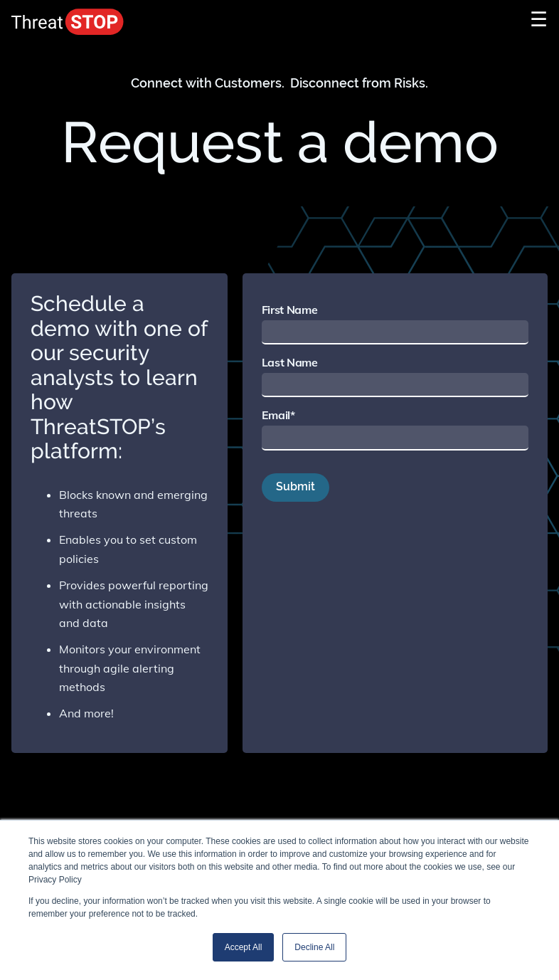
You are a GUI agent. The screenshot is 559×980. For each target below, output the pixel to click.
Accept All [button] (244, 947)
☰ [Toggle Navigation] (539, 19)
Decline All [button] (314, 947)
